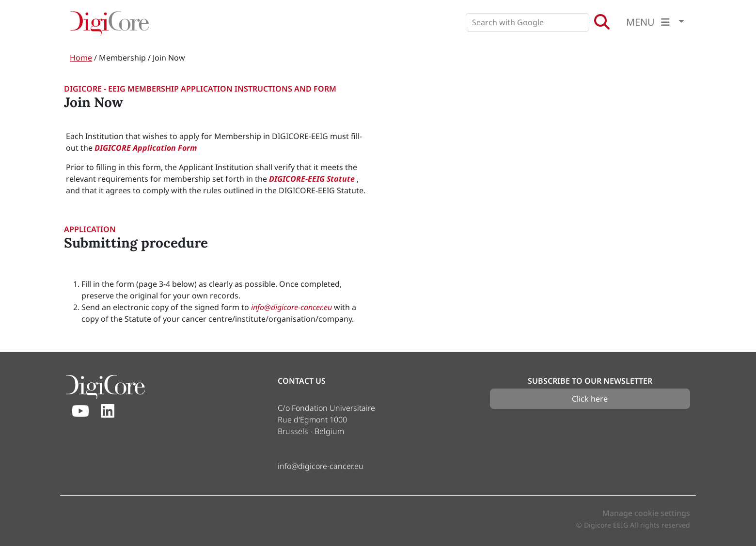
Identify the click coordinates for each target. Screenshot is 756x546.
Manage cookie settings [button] (646, 513)
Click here (590, 399)
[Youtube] (80, 411)
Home (81, 58)
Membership (122, 58)
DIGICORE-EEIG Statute (313, 179)
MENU (651, 22)
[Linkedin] (108, 411)
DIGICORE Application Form (146, 148)
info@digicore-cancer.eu (292, 307)
